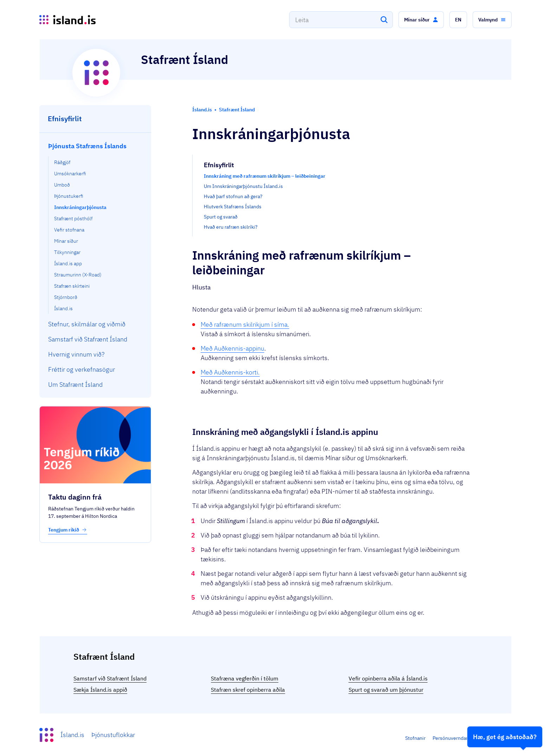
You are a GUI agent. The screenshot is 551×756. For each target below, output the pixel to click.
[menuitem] (95, 226)
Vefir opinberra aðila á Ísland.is (388, 678)
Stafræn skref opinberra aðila (248, 690)
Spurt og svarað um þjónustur (386, 690)
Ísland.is (72, 735)
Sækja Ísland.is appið (100, 690)
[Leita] (384, 20)
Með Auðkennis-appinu (232, 348)
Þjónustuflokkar (113, 735)
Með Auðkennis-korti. (230, 372)
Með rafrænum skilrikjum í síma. (245, 324)
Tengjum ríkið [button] (68, 530)
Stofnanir (415, 738)
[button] (421, 20)
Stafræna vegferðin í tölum (245, 678)
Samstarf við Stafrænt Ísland (110, 678)
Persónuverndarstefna (457, 738)
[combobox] (341, 20)
